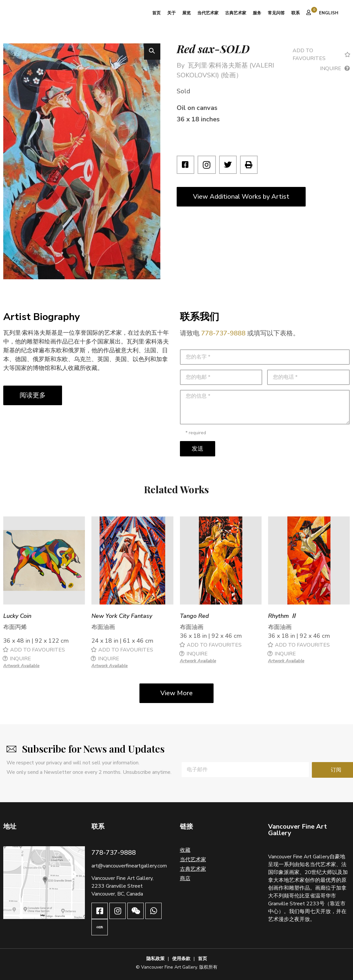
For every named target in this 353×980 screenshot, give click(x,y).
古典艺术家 (236, 13)
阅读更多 (33, 395)
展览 (186, 13)
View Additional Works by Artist (241, 197)
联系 (296, 13)
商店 (185, 879)
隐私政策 (155, 959)
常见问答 (276, 13)
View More (176, 693)
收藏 (185, 850)
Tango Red (194, 616)
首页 (156, 13)
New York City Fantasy (122, 616)
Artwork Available (21, 666)
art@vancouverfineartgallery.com (129, 866)
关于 (171, 13)
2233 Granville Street (117, 886)
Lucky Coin (17, 616)
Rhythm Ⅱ (282, 616)
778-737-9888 (223, 333)
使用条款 (181, 959)
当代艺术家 (208, 13)
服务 (257, 13)
